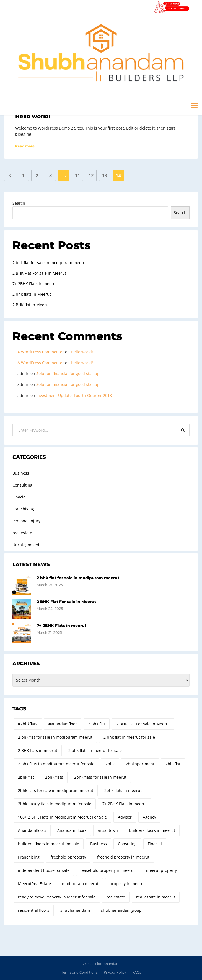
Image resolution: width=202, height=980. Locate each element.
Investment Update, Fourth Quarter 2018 (74, 395)
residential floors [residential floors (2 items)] (34, 910)
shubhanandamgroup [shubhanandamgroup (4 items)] (121, 910)
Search (19, 203)
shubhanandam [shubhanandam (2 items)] (75, 910)
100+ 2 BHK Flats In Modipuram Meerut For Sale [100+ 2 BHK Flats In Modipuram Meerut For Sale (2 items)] (62, 817)
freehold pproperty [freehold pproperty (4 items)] (68, 857)
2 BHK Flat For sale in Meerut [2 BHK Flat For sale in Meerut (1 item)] (143, 724)
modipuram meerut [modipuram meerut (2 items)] (80, 884)
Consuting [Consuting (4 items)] (127, 844)
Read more (25, 146)
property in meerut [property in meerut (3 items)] (127, 884)
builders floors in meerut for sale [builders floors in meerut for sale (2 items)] (49, 844)
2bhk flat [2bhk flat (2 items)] (26, 777)
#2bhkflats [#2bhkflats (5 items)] (28, 724)
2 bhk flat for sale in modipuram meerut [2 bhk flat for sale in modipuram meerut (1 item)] (55, 737)
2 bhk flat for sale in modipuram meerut (50, 263)
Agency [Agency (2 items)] (149, 817)
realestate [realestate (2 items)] (116, 897)
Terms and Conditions (79, 972)
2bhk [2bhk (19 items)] (110, 764)
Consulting (22, 485)
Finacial (20, 497)
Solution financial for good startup (68, 373)
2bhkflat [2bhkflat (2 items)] (173, 764)
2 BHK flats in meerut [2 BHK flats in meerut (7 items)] (38, 750)
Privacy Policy (115, 972)
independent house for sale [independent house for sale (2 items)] (44, 870)
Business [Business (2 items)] (99, 844)
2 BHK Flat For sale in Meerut (39, 273)
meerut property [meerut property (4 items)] (161, 870)
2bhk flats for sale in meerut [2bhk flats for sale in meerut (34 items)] (100, 777)
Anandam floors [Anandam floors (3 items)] (72, 830)
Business (21, 473)
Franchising (23, 509)
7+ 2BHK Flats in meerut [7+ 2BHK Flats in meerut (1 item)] (125, 804)
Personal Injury (26, 521)
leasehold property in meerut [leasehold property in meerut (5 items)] (108, 870)
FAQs (137, 972)
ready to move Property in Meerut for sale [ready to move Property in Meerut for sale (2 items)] (57, 897)
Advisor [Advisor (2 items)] (125, 817)
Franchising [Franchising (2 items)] (29, 857)
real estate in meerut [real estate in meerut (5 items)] (156, 897)
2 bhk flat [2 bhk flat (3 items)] (97, 724)
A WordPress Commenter (41, 352)
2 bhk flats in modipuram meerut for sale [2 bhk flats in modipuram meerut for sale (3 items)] (56, 764)
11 (77, 176)
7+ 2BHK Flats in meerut (35, 284)
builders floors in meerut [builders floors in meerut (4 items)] (152, 830)
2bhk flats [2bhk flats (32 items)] (54, 777)
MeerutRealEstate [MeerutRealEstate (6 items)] (34, 884)
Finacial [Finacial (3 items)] (155, 844)
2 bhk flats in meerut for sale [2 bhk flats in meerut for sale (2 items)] (95, 750)
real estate (22, 533)
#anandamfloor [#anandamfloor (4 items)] (63, 724)
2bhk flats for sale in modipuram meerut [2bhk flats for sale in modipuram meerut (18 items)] (56, 790)
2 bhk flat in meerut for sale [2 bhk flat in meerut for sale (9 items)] (129, 737)
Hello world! (33, 116)
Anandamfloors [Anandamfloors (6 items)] (32, 830)
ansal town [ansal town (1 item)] (108, 830)
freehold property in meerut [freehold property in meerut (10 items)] (123, 857)
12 (91, 176)
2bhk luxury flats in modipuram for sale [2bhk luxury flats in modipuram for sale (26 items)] (55, 804)
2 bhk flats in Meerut (32, 294)
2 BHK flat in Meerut (31, 305)
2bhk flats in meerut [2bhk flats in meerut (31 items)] (123, 790)
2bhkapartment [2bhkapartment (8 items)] (140, 764)
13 (105, 176)
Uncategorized (26, 545)
